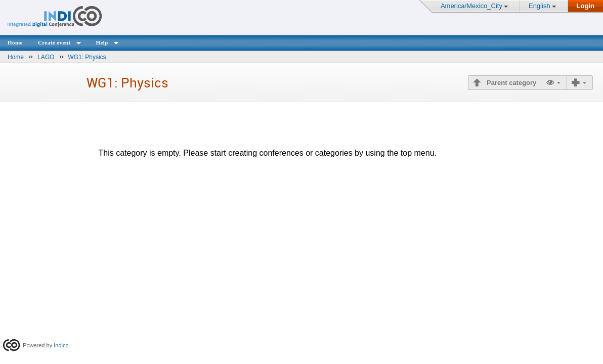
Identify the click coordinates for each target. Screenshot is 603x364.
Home (15, 42)
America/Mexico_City (471, 6)
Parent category (510, 83)
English (540, 6)
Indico (61, 345)
